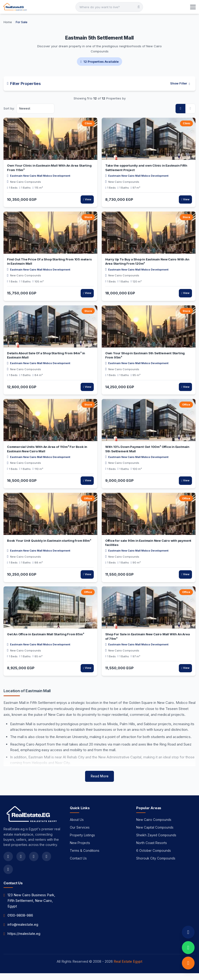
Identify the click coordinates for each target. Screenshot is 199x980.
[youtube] (47, 863)
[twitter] (21, 863)
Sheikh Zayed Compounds (157, 842)
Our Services (80, 834)
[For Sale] (22, 22)
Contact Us (78, 866)
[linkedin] (8, 876)
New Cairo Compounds (26, 182)
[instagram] (34, 863)
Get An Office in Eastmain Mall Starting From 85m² (45, 635)
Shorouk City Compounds (156, 866)
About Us (77, 826)
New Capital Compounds (155, 834)
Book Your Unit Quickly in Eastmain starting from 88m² (49, 541)
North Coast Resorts (152, 850)
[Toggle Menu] (193, 7)
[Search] (110, 7)
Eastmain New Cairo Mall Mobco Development (40, 176)
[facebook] (8, 863)
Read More (100, 783)
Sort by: (9, 109)
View (87, 200)
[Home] (8, 22)
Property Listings (83, 842)
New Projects (80, 850)
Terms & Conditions (85, 858)
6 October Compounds (154, 858)
